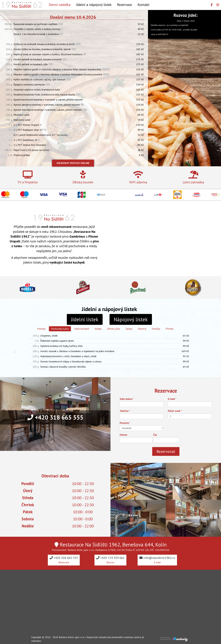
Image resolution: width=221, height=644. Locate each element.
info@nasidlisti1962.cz (157, 560)
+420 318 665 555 (55, 417)
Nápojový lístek (131, 319)
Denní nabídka (60, 5)
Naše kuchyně (82, 329)
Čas (155, 435)
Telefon (125, 411)
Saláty (129, 329)
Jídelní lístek (85, 319)
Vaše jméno (127, 399)
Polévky (41, 329)
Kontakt (143, 5)
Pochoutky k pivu (60, 329)
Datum (123, 435)
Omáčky (156, 329)
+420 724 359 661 (110, 560)
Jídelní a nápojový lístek (94, 5)
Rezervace (125, 5)
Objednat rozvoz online (73, 163)
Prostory (125, 423)
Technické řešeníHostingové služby (166, 638)
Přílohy (169, 329)
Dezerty (142, 329)
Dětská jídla (114, 329)
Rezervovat (166, 451)
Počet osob (175, 411)
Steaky (98, 329)
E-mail (172, 399)
